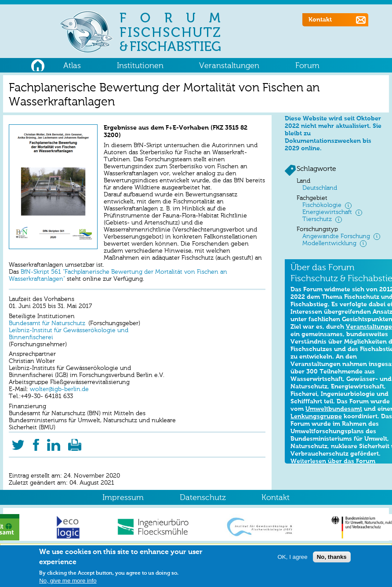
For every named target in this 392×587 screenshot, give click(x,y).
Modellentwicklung (329, 244)
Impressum (123, 498)
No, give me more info (68, 582)
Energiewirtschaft (327, 212)
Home (38, 64)
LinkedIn (54, 442)
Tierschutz (317, 219)
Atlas (72, 66)
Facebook (36, 442)
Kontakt (320, 20)
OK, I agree (292, 558)
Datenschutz (203, 498)
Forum (307, 66)
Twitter (18, 442)
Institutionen (140, 66)
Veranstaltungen (229, 66)
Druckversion (75, 442)
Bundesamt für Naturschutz (47, 324)
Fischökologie (322, 205)
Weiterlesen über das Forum (333, 461)
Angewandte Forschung (336, 237)
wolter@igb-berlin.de (58, 390)
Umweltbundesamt (334, 409)
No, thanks (332, 558)
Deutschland (320, 188)
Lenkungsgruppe (316, 417)
